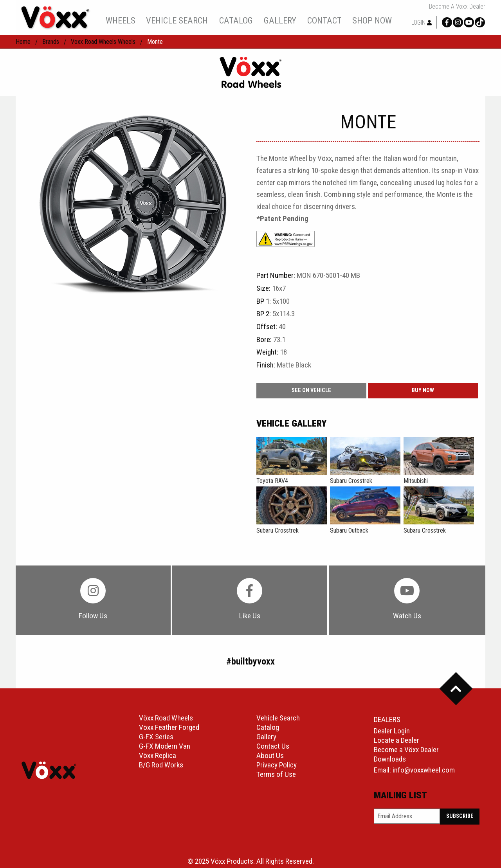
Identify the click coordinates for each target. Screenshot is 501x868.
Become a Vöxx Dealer (457, 7)
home (23, 42)
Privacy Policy (277, 765)
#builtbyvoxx (250, 661)
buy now (423, 390)
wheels (121, 20)
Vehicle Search (278, 718)
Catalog (268, 727)
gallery (280, 20)
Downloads (390, 759)
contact (324, 20)
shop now (372, 20)
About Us (270, 755)
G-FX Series (156, 737)
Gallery (266, 737)
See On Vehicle (311, 390)
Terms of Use (276, 774)
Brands (51, 42)
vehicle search (177, 20)
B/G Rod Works (161, 765)
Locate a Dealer (396, 740)
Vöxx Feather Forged (169, 727)
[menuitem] (120, 20)
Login (422, 23)
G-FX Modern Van (165, 746)
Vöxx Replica (158, 755)
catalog (236, 20)
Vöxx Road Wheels (166, 718)
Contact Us (273, 746)
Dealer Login (392, 731)
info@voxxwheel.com (424, 770)
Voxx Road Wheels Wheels (103, 42)
